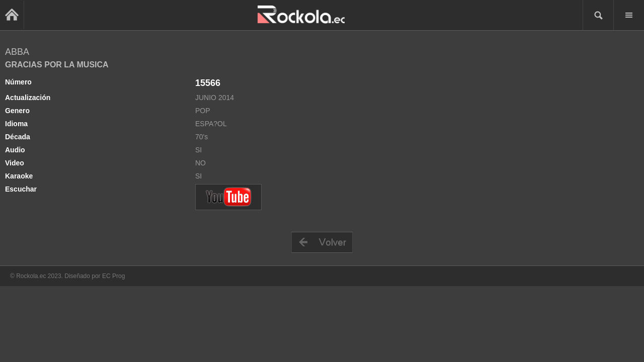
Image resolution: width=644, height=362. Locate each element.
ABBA (17, 52)
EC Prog (113, 276)
